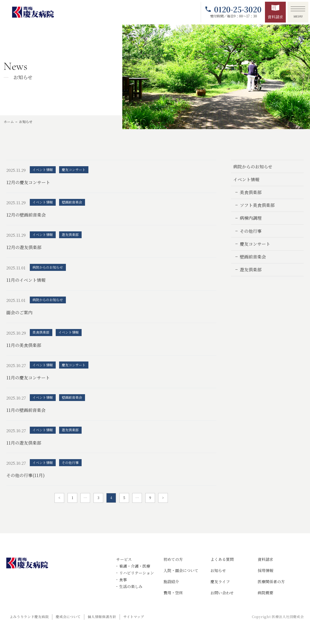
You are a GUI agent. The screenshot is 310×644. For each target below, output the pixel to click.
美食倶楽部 (251, 192)
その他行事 (251, 231)
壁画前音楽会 (253, 257)
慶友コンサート (255, 244)
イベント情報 (246, 179)
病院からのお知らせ (253, 166)
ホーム (9, 122)
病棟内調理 (251, 218)
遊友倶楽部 (251, 269)
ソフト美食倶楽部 (257, 205)
